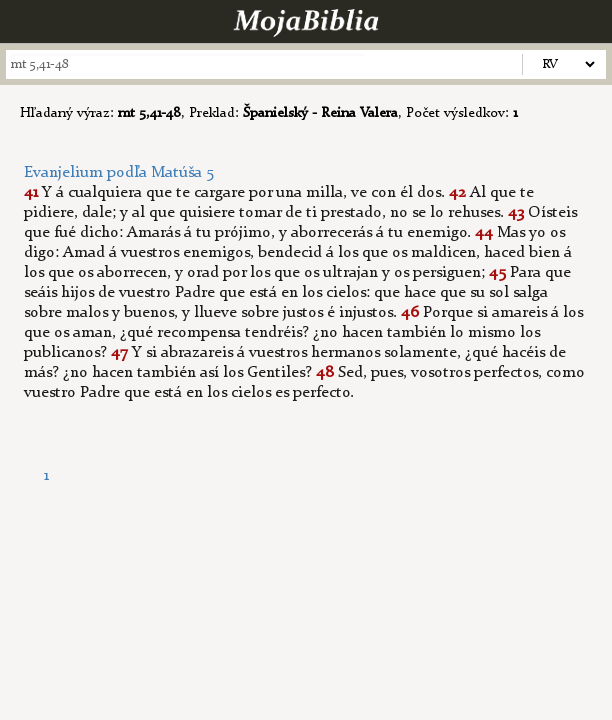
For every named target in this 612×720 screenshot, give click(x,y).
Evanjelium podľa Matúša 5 (119, 173)
